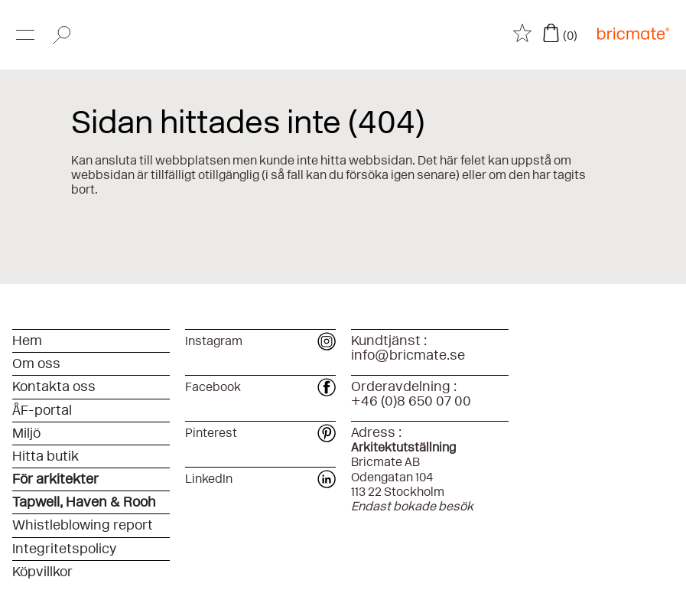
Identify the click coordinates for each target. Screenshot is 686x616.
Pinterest (260, 433)
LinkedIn (260, 479)
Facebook (260, 387)
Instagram (260, 341)
